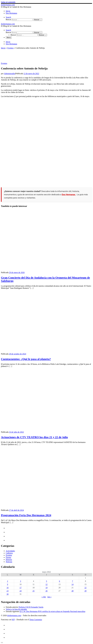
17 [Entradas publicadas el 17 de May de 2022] (21, 588)
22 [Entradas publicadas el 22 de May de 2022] (85, 588)
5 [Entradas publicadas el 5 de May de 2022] (46, 581)
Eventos (10, 48)
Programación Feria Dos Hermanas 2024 (26, 515)
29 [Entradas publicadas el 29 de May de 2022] (85, 591)
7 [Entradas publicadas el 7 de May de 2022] (72, 581)
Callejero (9, 553)
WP (13, 620)
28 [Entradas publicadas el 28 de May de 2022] (72, 591)
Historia (9, 560)
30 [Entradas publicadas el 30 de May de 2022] (8, 594)
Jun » (49, 597)
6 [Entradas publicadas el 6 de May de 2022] (60, 581)
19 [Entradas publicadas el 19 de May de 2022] (46, 588)
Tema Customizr (36, 620)
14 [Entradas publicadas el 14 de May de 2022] (72, 584)
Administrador (9, 74)
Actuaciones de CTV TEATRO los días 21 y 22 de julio (34, 437)
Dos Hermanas (69, 194)
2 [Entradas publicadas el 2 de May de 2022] (8, 581)
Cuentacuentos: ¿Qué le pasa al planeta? (26, 359)
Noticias (9, 562)
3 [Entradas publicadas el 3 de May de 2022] (21, 581)
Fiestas (8, 557)
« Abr (44, 597)
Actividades (10, 551)
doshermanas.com (14, 615)
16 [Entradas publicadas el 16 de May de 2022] (8, 588)
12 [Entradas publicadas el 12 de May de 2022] (46, 584)
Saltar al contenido (8, 2)
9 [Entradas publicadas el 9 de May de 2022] (8, 584)
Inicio (3, 48)
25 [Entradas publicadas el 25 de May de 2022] (33, 591)
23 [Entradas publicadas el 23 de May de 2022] (8, 591)
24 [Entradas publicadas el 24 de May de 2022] (21, 591)
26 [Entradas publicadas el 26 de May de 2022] (46, 591)
